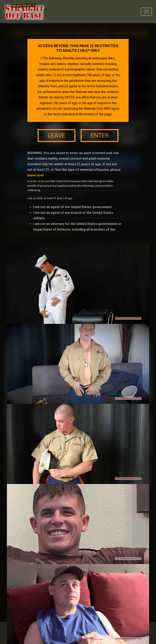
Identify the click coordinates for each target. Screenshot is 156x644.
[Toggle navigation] (146, 12)
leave (57, 135)
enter (100, 135)
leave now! (35, 175)
